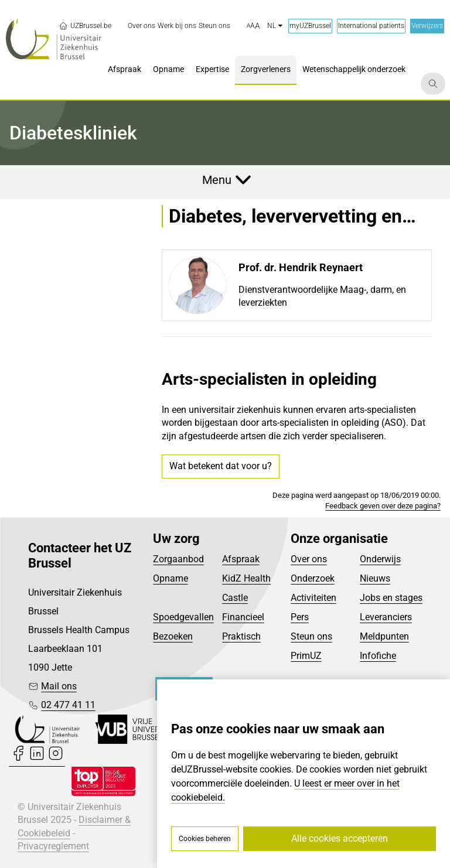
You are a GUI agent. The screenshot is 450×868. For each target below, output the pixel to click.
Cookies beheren (205, 839)
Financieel (243, 617)
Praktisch (241, 636)
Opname (171, 578)
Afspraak (241, 559)
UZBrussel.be (85, 26)
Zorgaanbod (178, 559)
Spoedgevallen (183, 617)
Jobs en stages (391, 598)
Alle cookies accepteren (340, 838)
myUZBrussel (310, 26)
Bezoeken (173, 636)
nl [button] (275, 26)
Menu (217, 180)
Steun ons (311, 636)
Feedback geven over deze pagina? (383, 506)
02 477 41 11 (68, 705)
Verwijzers (427, 26)
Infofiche (378, 656)
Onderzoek (313, 578)
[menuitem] (142, 26)
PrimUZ (306, 656)
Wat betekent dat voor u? (221, 466)
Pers (300, 617)
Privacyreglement (53, 846)
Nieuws (375, 578)
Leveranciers (386, 617)
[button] (253, 26)
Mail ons (59, 686)
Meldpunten (384, 636)
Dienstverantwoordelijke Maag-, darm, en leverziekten (322, 296)
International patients (371, 26)
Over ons (309, 559)
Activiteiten (313, 598)
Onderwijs (380, 559)
